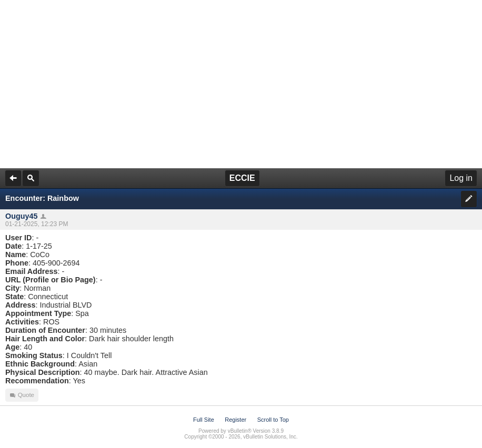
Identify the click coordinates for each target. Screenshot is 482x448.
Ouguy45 (22, 216)
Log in (461, 178)
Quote (22, 395)
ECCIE (242, 178)
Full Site (204, 420)
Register (235, 420)
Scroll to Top (273, 420)
